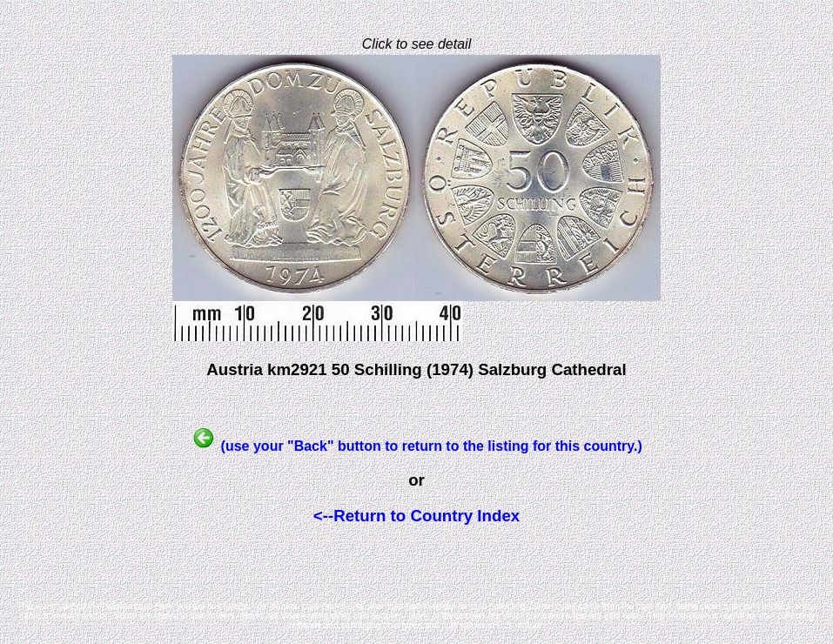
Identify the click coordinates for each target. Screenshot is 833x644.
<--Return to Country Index (416, 516)
